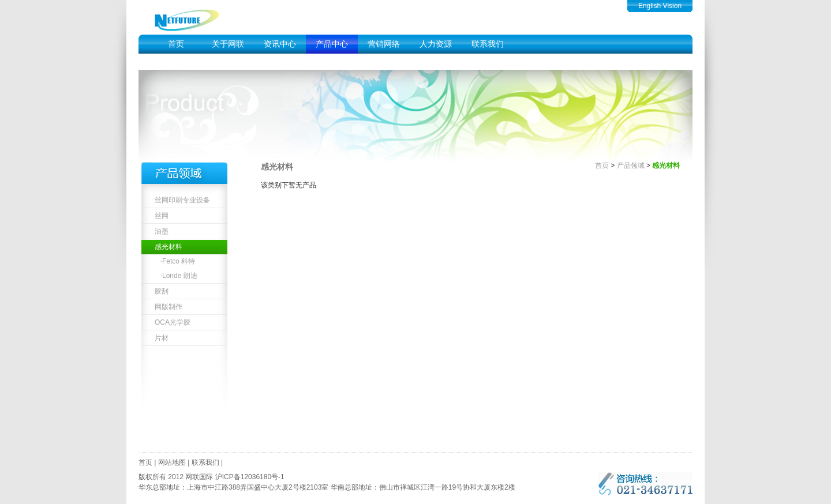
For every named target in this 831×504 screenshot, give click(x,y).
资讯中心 (280, 44)
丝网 (162, 216)
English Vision (660, 6)
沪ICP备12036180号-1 (250, 477)
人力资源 (436, 44)
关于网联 (228, 44)
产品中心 (332, 44)
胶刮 (162, 291)
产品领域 (631, 166)
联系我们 (488, 44)
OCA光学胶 (173, 322)
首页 (176, 44)
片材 (162, 338)
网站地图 (172, 462)
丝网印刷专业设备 (182, 200)
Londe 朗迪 (180, 276)
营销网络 (384, 44)
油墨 (162, 231)
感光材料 (169, 247)
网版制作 (169, 307)
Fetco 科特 (179, 261)
